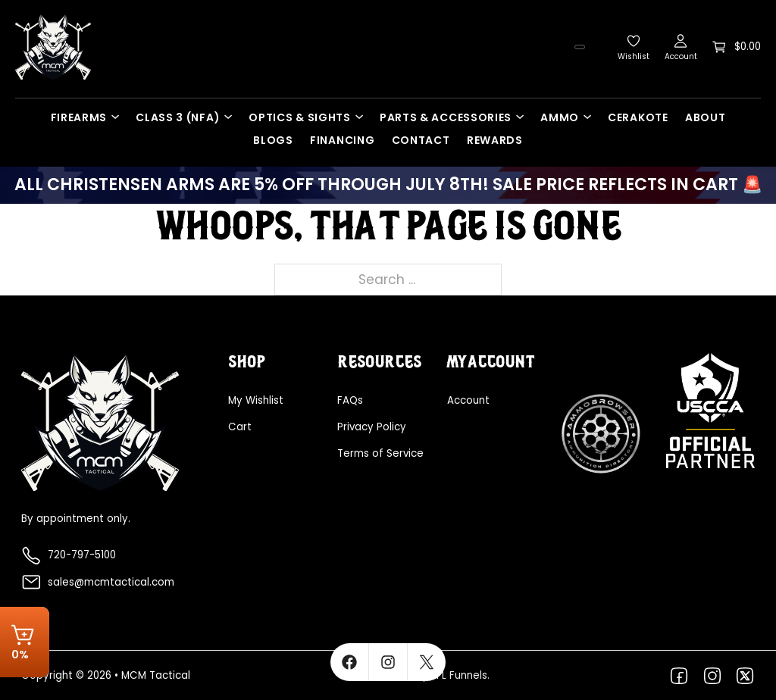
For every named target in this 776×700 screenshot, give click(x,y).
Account (468, 400)
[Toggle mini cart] (736, 47)
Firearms (79, 117)
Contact (421, 140)
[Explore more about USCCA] (710, 410)
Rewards (495, 140)
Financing (342, 140)
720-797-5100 (82, 555)
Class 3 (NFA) (178, 117)
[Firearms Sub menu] (119, 117)
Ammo (560, 117)
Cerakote (638, 117)
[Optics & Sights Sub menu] (363, 117)
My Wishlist (256, 400)
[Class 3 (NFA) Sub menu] (232, 117)
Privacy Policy (372, 427)
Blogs (273, 140)
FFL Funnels (459, 675)
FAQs (350, 400)
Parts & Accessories (446, 117)
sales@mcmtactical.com (111, 583)
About (706, 117)
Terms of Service (380, 453)
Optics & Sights (300, 117)
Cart (240, 427)
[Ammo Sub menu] (591, 117)
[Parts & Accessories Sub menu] (524, 117)
